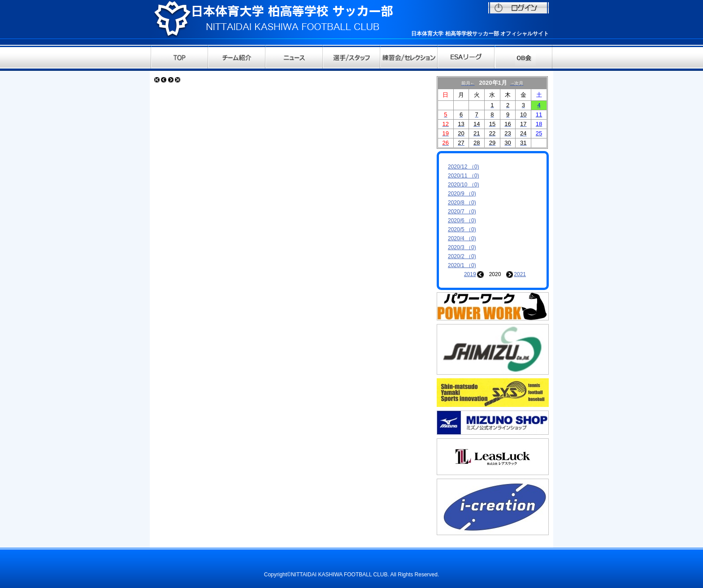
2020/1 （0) (462, 265)
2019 (470, 274)
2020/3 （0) (462, 247)
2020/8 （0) (462, 203)
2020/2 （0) (462, 256)
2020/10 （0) (463, 185)
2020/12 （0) (463, 167)
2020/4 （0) (462, 238)
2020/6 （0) (462, 220)
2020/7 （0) (462, 212)
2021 (520, 274)
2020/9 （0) (462, 194)
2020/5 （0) (462, 229)
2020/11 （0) (463, 176)
